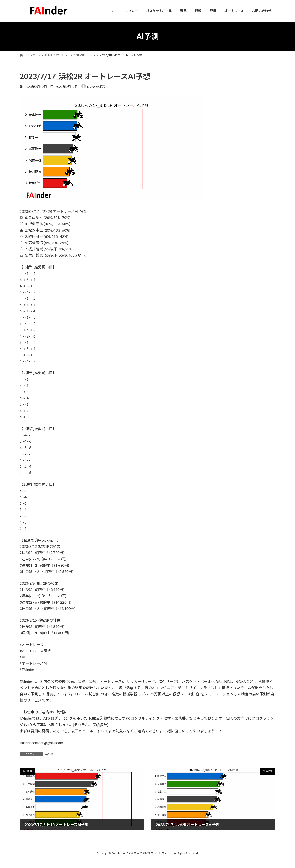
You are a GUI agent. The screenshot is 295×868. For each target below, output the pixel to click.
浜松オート (52, 754)
